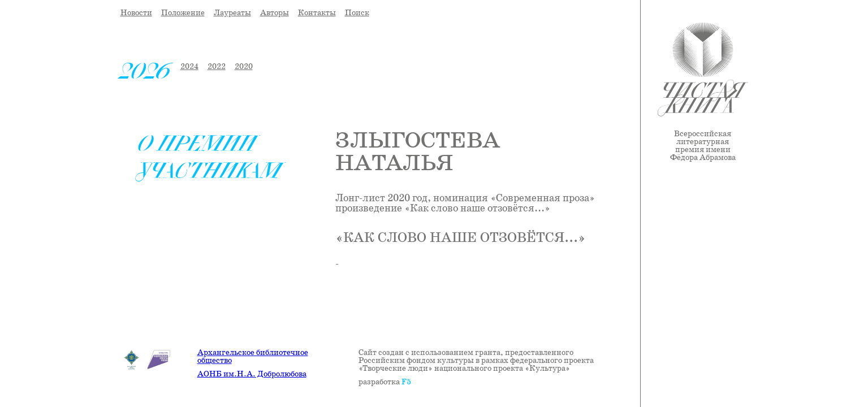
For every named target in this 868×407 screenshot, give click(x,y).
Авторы (275, 13)
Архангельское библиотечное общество (253, 357)
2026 (146, 71)
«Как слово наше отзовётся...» (461, 239)
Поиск (357, 13)
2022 (217, 67)
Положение (183, 13)
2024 (189, 67)
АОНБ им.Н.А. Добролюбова (252, 374)
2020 (244, 67)
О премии (197, 144)
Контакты (317, 13)
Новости (136, 13)
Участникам (210, 171)
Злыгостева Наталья (418, 153)
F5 (406, 382)
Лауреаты (232, 13)
